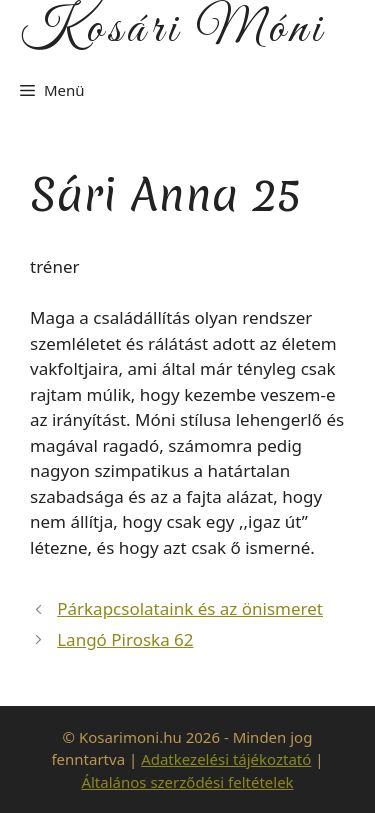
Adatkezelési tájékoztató (226, 759)
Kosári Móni (173, 30)
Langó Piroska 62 (125, 639)
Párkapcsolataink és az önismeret (190, 608)
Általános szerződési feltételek (187, 782)
